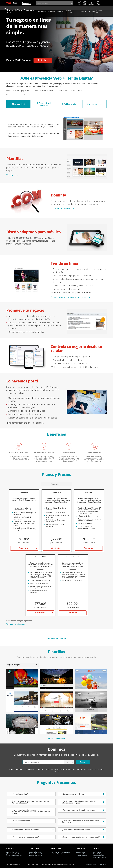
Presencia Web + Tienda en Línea (20, 7)
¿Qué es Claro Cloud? (12, 852)
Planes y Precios (69, 7)
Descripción (42, 7)
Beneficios (60, 7)
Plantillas (51, 7)
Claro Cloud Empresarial (36, 852)
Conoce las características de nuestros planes (72, 297)
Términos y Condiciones (13, 864)
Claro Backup (97, 852)
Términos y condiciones (15, 624)
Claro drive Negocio (82, 852)
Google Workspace (81, 856)
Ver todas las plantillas (57, 738)
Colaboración (80, 848)
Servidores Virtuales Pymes (37, 854)
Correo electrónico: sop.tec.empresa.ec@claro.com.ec (58, 864)
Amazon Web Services (35, 856)
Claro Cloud (10, 848)
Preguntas (91, 7)
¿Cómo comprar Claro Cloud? (15, 856)
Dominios (82, 7)
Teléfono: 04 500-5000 (31, 864)
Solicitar (42, 60)
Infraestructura (34, 848)
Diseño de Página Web (57, 854)
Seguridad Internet (99, 856)
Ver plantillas (12, 175)
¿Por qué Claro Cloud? (13, 854)
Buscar (83, 762)
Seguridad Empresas (99, 854)
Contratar (24, 548)
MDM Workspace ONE (99, 857)
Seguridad (97, 848)
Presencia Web (56, 848)
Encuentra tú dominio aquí (63, 209)
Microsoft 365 (80, 854)
